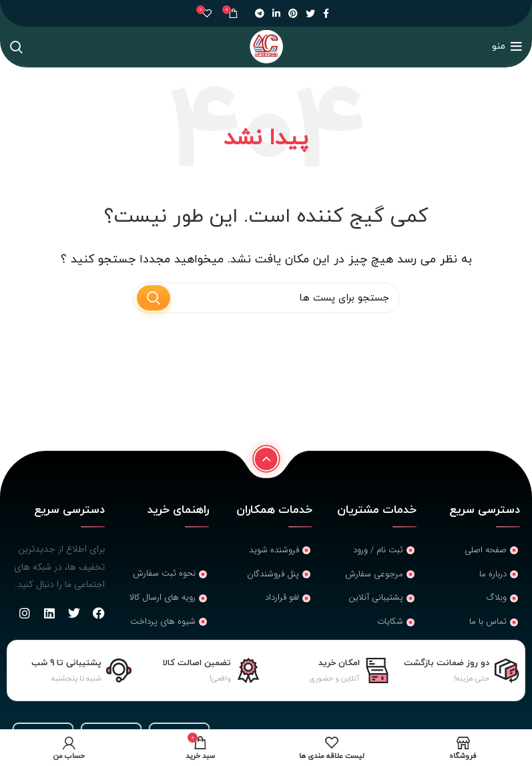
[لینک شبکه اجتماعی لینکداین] (276, 13)
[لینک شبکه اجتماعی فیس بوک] (326, 13)
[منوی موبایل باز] (507, 47)
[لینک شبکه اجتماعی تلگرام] (260, 13)
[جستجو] (16, 47)
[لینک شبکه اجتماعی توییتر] (310, 13)
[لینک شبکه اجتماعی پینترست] (293, 13)
